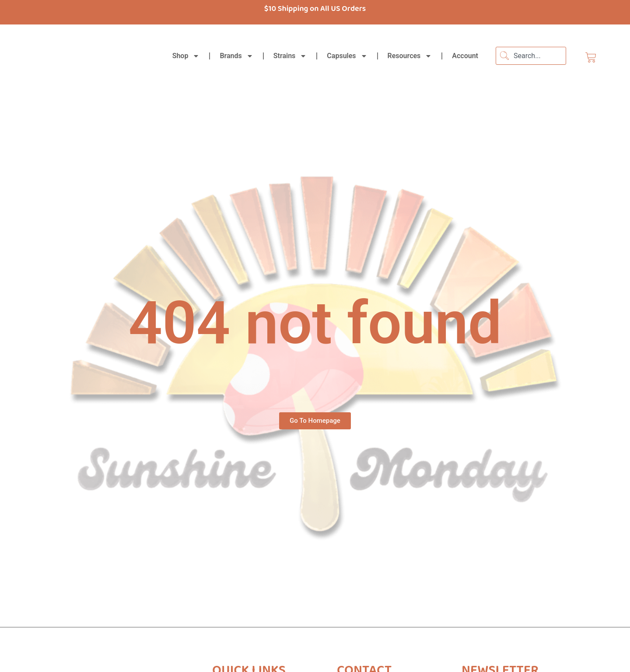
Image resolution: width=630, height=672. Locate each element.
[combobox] (531, 56)
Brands (236, 56)
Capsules (347, 56)
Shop (186, 56)
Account (465, 56)
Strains (290, 56)
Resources (410, 56)
